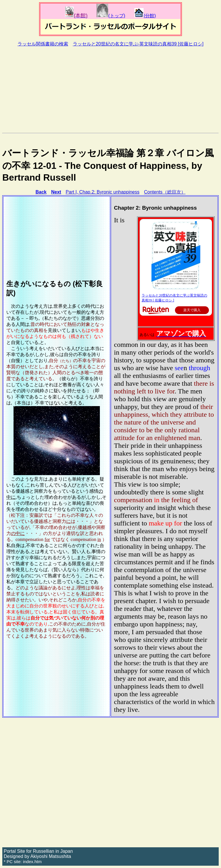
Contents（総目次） (165, 192)
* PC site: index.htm (23, 862)
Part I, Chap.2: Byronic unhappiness (102, 192)
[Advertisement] (110, 90)
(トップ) (111, 16)
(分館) (145, 16)
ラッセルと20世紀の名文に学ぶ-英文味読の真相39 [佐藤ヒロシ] (138, 44)
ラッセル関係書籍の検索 (43, 44)
